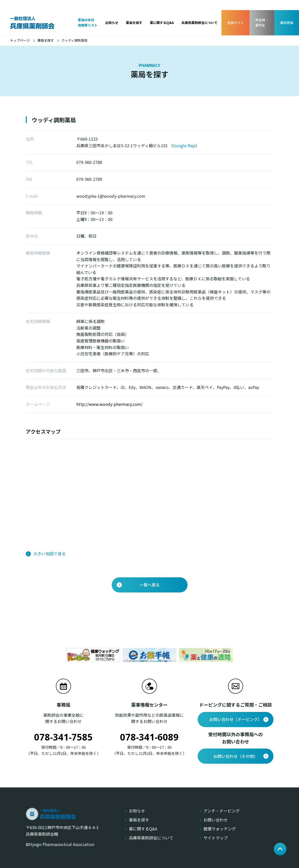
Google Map (184, 145)
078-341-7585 (63, 737)
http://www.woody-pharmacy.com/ (109, 404)
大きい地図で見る (50, 554)
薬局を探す (46, 40)
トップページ (20, 40)
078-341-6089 (149, 737)
